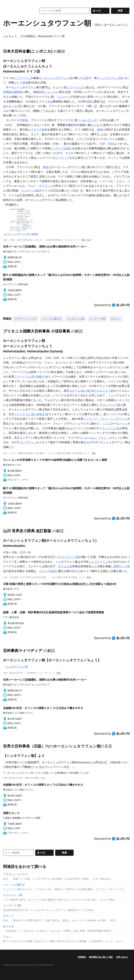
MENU (6, 3)
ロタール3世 (13, 106)
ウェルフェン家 (75, 319)
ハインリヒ (51, 92)
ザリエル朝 (65, 566)
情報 (83, 240)
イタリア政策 (39, 130)
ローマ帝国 (21, 83)
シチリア (82, 139)
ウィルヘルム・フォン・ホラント (100, 438)
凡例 (89, 240)
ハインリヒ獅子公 (52, 319)
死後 (25, 120)
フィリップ (62, 158)
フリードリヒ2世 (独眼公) (30, 377)
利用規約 (82, 957)
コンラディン (28, 442)
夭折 (111, 144)
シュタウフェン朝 (111, 78)
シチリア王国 (61, 148)
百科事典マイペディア (23, 651)
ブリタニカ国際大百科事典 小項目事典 (37, 331)
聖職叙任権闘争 (13, 92)
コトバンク (18, 11)
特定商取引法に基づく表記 (101, 957)
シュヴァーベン (98, 562)
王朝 (86, 78)
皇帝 (42, 92)
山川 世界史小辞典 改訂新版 (27, 531)
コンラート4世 (30, 191)
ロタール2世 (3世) (80, 391)
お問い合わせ (122, 957)
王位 (50, 102)
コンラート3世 (97, 319)
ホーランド (46, 186)
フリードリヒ (75, 87)
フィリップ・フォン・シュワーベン (105, 419)
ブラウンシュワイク (25, 319)
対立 (75, 158)
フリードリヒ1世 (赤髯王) (30, 414)
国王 (91, 102)
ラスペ (120, 181)
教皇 (46, 167)
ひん (94, 125)
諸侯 (100, 130)
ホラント (116, 319)
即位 (118, 167)
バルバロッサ (89, 120)
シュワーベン (22, 78)
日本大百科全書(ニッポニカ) (28, 51)
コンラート (64, 97)
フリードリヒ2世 (109, 428)
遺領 (33, 102)
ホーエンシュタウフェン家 (56, 78)
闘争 (74, 125)
